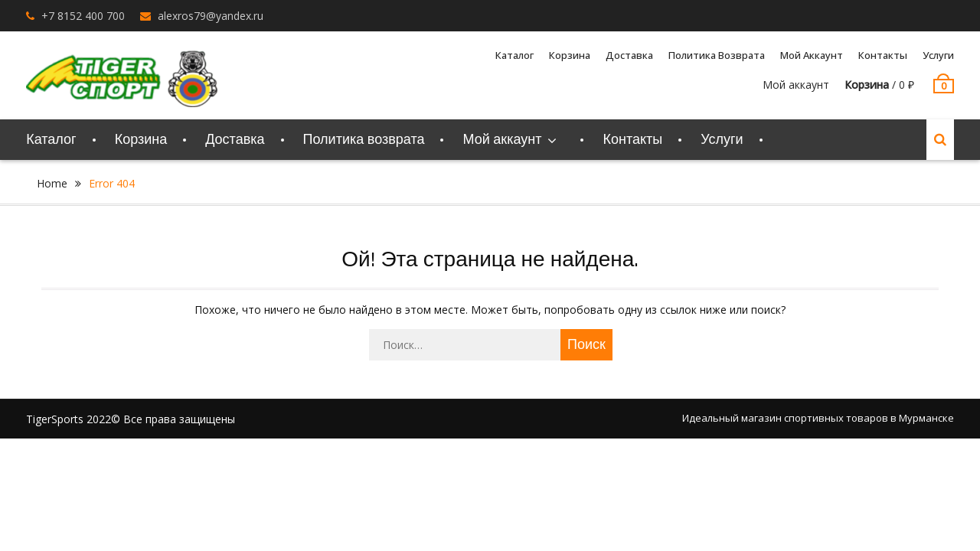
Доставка (629, 55)
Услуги (938, 55)
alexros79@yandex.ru (211, 16)
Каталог (514, 55)
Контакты (883, 55)
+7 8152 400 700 (83, 16)
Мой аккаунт (812, 55)
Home (52, 183)
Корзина (570, 55)
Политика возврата (717, 55)
